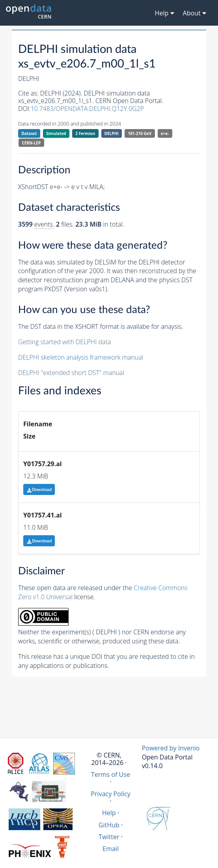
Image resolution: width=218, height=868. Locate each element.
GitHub (109, 825)
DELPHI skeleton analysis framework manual (81, 357)
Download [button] (39, 490)
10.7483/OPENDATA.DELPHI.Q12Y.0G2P (87, 109)
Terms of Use (111, 774)
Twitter (109, 837)
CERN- (31, 143)
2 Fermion (85, 133)
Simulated (56, 133)
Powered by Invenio (171, 748)
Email (111, 849)
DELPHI (112, 133)
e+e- (165, 133)
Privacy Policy (111, 794)
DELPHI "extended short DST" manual (71, 373)
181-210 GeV (140, 133)
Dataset (29, 133)
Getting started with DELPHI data (64, 342)
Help (109, 813)
